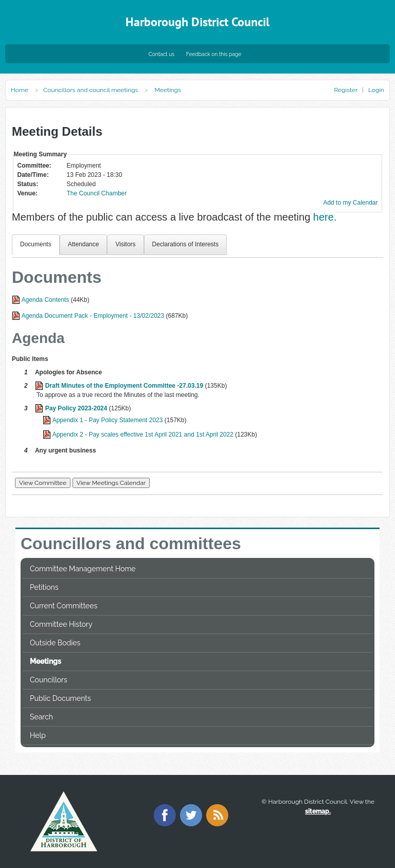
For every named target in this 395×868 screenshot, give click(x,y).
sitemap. (318, 811)
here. (325, 217)
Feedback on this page (214, 54)
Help (38, 735)
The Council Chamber (97, 193)
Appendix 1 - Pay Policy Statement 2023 (108, 420)
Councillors (49, 680)
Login (376, 90)
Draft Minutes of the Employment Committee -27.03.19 (124, 386)
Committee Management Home (83, 569)
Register (345, 90)
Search (41, 717)
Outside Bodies (55, 643)
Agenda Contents (46, 300)
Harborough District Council (197, 22)
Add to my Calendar (350, 203)
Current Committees (64, 606)
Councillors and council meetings (91, 90)
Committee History (61, 624)
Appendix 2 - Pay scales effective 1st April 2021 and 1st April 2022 (143, 435)
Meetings (46, 661)
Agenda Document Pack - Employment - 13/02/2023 (93, 316)
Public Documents (60, 698)
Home (20, 90)
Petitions (44, 587)
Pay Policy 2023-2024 (76, 408)
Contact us (161, 54)
